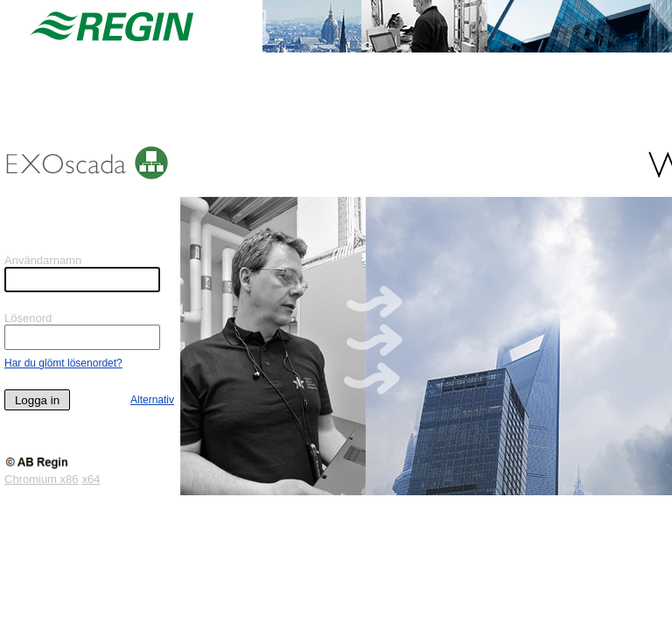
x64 (91, 479)
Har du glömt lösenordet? (63, 363)
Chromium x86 (42, 479)
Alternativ (152, 400)
